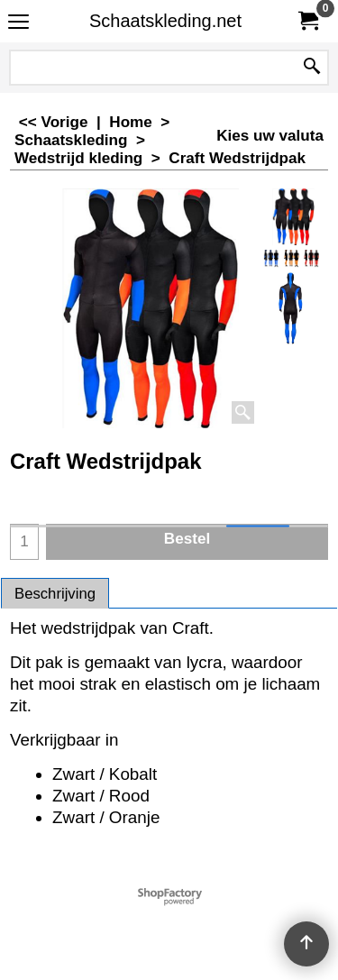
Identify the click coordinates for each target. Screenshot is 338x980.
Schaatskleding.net (165, 21)
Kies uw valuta (270, 136)
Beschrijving (55, 594)
